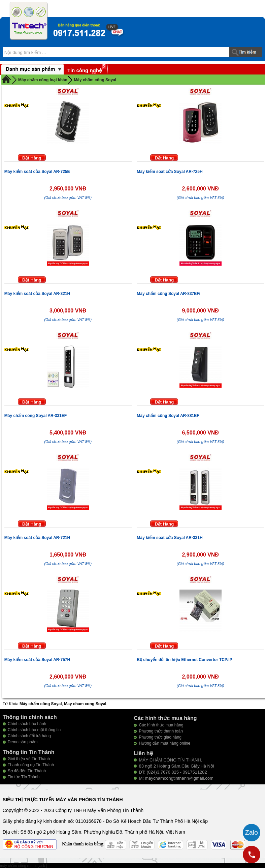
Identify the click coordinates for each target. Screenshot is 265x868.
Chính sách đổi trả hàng (29, 736)
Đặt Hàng (32, 158)
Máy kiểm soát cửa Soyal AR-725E (37, 172)
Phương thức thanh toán (161, 731)
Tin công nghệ (85, 70)
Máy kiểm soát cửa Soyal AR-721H (37, 538)
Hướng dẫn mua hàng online (164, 743)
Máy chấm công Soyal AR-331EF (36, 416)
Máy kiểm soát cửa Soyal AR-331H (170, 538)
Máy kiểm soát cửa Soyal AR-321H (37, 294)
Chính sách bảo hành (27, 724)
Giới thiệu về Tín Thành (29, 759)
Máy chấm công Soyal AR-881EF (168, 416)
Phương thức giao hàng (160, 737)
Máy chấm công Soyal (95, 80)
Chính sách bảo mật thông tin (34, 730)
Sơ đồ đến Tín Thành (27, 771)
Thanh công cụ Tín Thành (31, 765)
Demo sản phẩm (23, 742)
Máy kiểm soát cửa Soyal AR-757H (37, 660)
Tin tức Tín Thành (24, 777)
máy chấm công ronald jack (23, 866)
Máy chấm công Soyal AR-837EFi (169, 294)
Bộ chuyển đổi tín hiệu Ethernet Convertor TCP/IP (184, 660)
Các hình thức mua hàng (161, 725)
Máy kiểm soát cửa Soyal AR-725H (170, 172)
